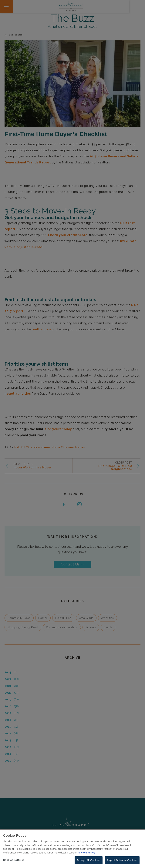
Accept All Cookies (89, 862)
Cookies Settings (14, 862)
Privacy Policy (86, 854)
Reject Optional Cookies (122, 862)
